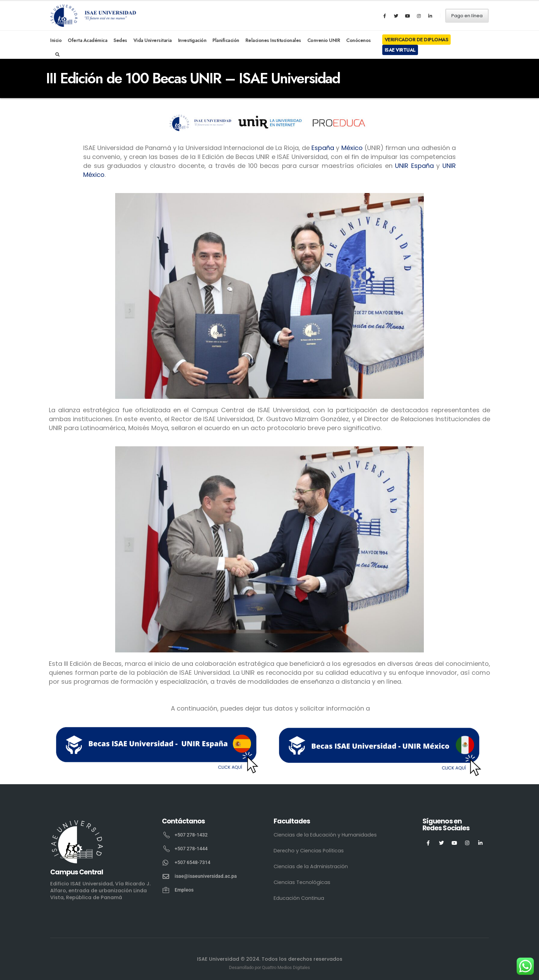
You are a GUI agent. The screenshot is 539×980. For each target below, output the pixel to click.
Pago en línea (467, 16)
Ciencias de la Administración (311, 866)
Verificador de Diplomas (417, 40)
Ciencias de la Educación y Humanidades (325, 835)
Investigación (192, 40)
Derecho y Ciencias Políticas (309, 851)
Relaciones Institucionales (273, 40)
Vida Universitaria (153, 40)
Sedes (120, 40)
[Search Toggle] (58, 55)
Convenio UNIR (324, 40)
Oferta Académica (87, 40)
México (352, 148)
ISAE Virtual (400, 50)
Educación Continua (299, 898)
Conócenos (359, 40)
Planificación (226, 40)
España (323, 148)
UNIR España (414, 166)
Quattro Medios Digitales (286, 967)
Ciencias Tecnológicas (302, 882)
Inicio (56, 40)
